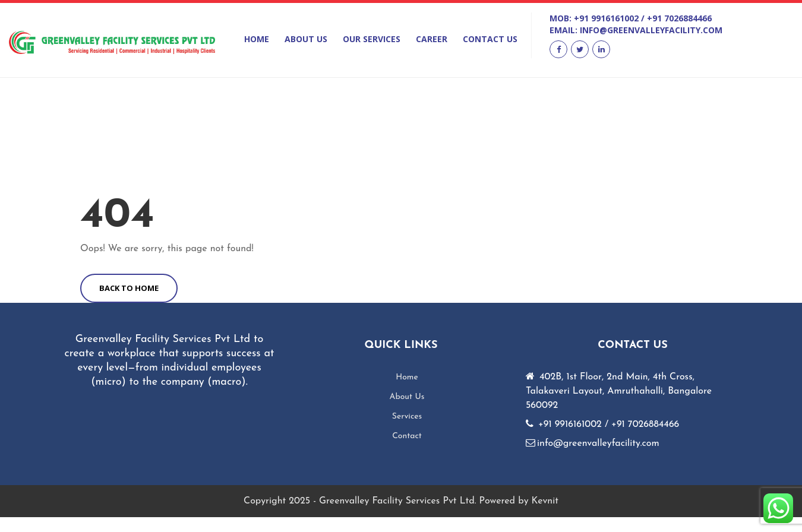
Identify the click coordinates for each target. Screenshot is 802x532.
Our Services (372, 39)
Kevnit (545, 501)
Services (407, 417)
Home (257, 39)
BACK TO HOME (129, 288)
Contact (407, 436)
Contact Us (490, 39)
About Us (306, 39)
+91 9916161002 (606, 18)
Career (432, 39)
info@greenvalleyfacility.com (651, 30)
